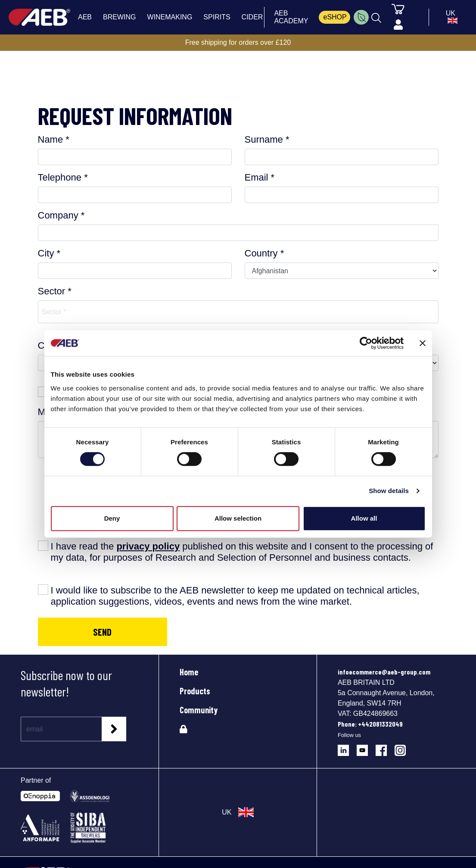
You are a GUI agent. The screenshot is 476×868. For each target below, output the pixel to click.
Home (189, 672)
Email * (260, 177)
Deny (112, 518)
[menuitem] (361, 17)
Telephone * (63, 177)
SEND (102, 632)
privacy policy (148, 546)
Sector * (55, 291)
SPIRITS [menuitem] (217, 17)
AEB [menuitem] (85, 17)
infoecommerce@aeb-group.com (384, 672)
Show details (389, 491)
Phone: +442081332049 (370, 724)
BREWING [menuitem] (119, 17)
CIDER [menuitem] (252, 17)
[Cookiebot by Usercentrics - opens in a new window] (366, 343)
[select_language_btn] (450, 17)
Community (199, 710)
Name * (54, 139)
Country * (264, 253)
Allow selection (238, 518)
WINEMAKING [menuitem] (170, 17)
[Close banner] (423, 343)
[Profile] (398, 25)
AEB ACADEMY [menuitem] (291, 17)
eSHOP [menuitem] (335, 17)
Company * (61, 215)
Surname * (267, 139)
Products (195, 691)
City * (49, 253)
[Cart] (398, 9)
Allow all (364, 518)
